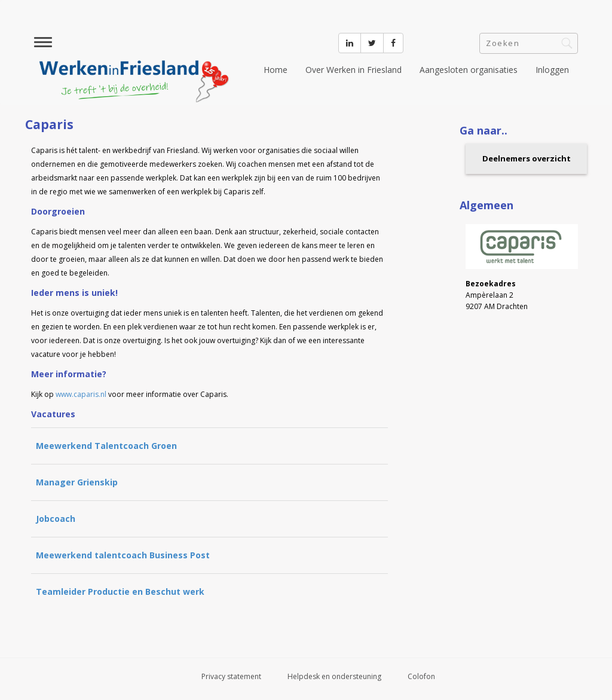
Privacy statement (231, 676)
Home (276, 70)
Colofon (421, 676)
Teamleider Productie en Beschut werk (120, 592)
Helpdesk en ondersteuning (334, 676)
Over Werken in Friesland (354, 70)
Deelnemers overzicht (527, 158)
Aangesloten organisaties (469, 70)
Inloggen (552, 70)
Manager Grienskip (77, 482)
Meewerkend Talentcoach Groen (106, 446)
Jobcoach (56, 519)
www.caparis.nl (81, 394)
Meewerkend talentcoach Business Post (123, 555)
